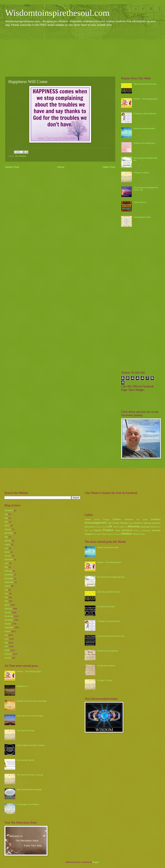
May (6, 518)
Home (61, 167)
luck (126, 527)
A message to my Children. (28, 804)
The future (97, 534)
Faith (110, 523)
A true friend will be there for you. (111, 636)
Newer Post (12, 167)
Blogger (96, 862)
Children (117, 519)
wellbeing (118, 534)
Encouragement (96, 523)
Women (136, 534)
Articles (88, 519)
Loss (116, 527)
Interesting (89, 527)
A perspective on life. (142, 217)
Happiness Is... (23, 686)
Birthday (97, 520)
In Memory (146, 523)
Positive (108, 530)
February (8, 571)
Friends (124, 523)
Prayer (118, 530)
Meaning (134, 526)
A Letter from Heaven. (106, 666)
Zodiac (143, 534)
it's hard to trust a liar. (106, 607)
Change (106, 520)
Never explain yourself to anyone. (31, 745)
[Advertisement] (82, 51)
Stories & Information (142, 531)
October (8, 624)
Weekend (110, 534)
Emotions (156, 519)
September (9, 582)
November (9, 578)
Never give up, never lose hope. (30, 716)
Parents (98, 530)
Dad (138, 520)
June (7, 563)
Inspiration (156, 523)
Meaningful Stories (148, 527)
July (6, 514)
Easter (145, 520)
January (8, 529)
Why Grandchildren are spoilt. (29, 790)
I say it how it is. (140, 202)
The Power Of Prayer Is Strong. (30, 775)
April (6, 522)
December (9, 510)
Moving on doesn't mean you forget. (32, 701)
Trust (104, 534)
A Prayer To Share (141, 173)
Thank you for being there (144, 143)
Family (116, 523)
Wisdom (23, 156)
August (7, 544)
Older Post (109, 167)
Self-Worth (127, 530)
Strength (156, 530)
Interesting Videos (101, 527)
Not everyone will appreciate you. (111, 577)
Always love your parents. (108, 651)
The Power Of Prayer (26, 731)
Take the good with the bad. (145, 84)
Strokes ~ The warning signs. (146, 99)
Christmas (129, 519)
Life (17, 156)
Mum (159, 527)
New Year (89, 531)
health (131, 523)
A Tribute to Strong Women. (145, 114)
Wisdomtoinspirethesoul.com (57, 13)
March (7, 525)
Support (89, 534)
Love (121, 527)
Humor (137, 523)
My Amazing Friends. (26, 760)
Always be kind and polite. (144, 128)
